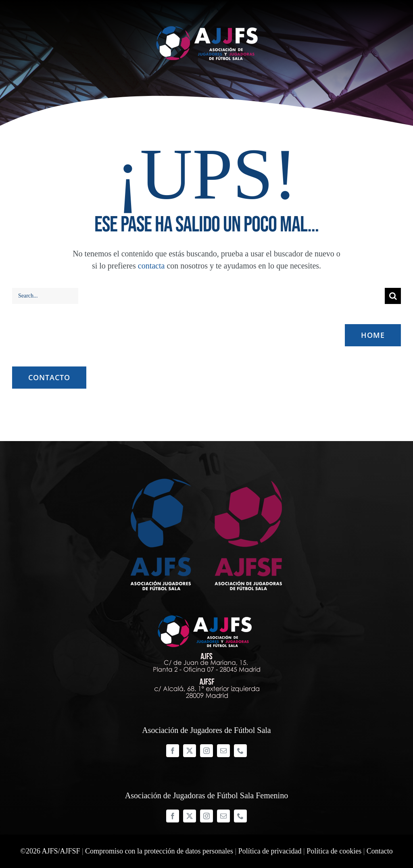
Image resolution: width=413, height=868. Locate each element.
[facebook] (173, 751)
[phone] (240, 751)
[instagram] (206, 751)
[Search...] (45, 296)
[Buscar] (393, 296)
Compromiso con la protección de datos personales (159, 851)
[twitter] (190, 751)
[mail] (223, 751)
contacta (151, 266)
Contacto (380, 851)
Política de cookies (334, 851)
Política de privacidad (270, 851)
